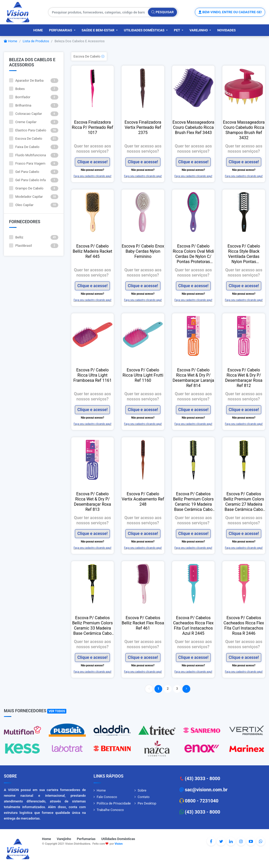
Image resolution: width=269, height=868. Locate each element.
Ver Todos (57, 711)
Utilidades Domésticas (145, 30)
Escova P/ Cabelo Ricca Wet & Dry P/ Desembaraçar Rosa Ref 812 (244, 378)
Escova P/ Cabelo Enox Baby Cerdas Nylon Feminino (143, 251)
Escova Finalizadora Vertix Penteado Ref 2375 (143, 127)
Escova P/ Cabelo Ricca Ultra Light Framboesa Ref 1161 (93, 375)
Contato (144, 797)
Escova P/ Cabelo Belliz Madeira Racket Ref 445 (93, 251)
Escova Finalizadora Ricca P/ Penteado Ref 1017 (93, 127)
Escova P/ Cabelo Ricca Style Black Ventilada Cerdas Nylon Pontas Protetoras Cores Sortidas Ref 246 (244, 254)
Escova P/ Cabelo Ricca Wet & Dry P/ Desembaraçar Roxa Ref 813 (92, 502)
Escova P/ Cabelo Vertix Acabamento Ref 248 (143, 499)
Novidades (226, 30)
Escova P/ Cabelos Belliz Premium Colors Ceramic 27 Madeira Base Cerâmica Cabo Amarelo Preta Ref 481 (244, 502)
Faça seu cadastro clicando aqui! (93, 176)
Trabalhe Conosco (110, 810)
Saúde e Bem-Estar (98, 30)
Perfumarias (61, 30)
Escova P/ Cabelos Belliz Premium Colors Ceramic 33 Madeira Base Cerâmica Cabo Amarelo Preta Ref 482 (93, 626)
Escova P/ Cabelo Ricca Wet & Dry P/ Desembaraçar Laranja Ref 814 (193, 378)
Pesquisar (162, 12)
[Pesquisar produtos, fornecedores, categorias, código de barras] (98, 12)
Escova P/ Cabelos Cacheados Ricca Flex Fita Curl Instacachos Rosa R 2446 (244, 626)
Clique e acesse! (92, 162)
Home (38, 30)
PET (177, 30)
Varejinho (199, 30)
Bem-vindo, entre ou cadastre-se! (230, 12)
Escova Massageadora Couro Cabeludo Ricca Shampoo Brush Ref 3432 (244, 130)
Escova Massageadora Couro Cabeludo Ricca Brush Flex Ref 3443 (193, 127)
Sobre (142, 790)
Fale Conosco (107, 797)
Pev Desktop (147, 803)
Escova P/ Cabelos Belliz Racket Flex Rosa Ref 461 (143, 623)
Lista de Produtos (36, 41)
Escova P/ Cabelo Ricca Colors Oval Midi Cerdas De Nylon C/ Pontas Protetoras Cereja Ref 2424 (193, 254)
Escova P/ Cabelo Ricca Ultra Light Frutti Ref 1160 (143, 375)
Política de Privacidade (114, 803)
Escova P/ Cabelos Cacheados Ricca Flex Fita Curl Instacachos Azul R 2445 (193, 626)
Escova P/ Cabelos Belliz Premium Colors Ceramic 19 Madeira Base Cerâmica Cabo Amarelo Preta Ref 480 (193, 502)
